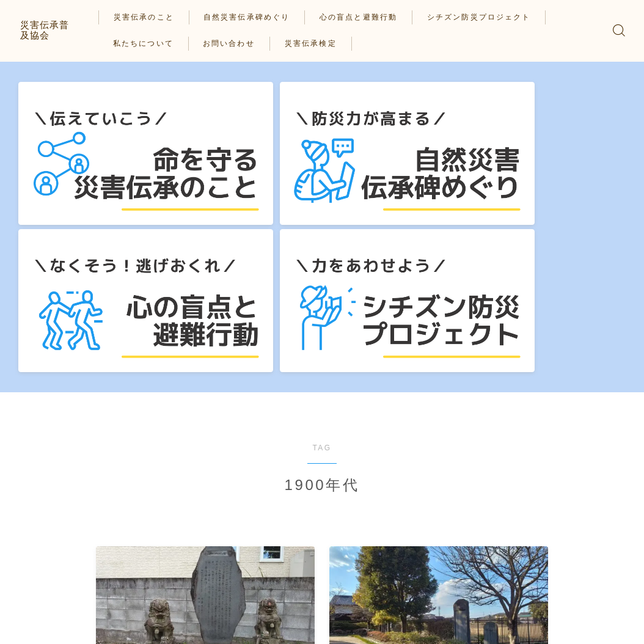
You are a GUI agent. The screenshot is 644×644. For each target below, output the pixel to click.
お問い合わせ (237, 43)
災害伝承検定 (319, 43)
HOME (32, 595)
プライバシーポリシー (59, 631)
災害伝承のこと (152, 17)
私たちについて (151, 43)
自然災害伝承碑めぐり (255, 17)
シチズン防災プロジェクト (487, 17)
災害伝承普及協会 (59, 30)
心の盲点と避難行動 (367, 17)
